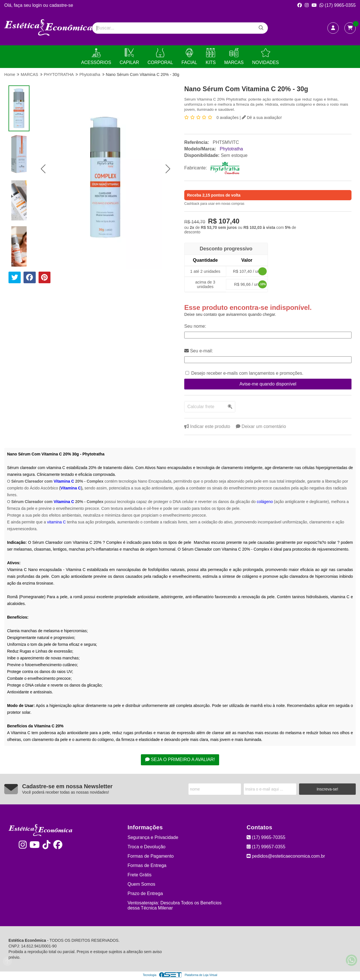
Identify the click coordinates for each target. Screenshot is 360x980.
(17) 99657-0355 (266, 847)
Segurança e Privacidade (153, 837)
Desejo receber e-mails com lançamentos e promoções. (247, 373)
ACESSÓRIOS (96, 57)
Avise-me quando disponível (268, 384)
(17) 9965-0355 (338, 5)
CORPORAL (160, 57)
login (38, 5)
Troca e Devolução (147, 847)
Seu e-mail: (199, 351)
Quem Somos (141, 884)
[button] (43, 169)
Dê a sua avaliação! (262, 118)
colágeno (265, 502)
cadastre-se (61, 5)
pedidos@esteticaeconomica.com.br (286, 856)
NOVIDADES (265, 57)
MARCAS (234, 57)
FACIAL (189, 57)
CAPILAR (129, 57)
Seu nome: (195, 326)
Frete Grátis (139, 875)
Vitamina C (64, 481)
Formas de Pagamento (151, 856)
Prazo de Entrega (145, 893)
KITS (211, 57)
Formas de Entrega (147, 865)
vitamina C (56, 522)
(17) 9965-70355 (266, 837)
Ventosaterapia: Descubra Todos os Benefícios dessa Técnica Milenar (174, 905)
